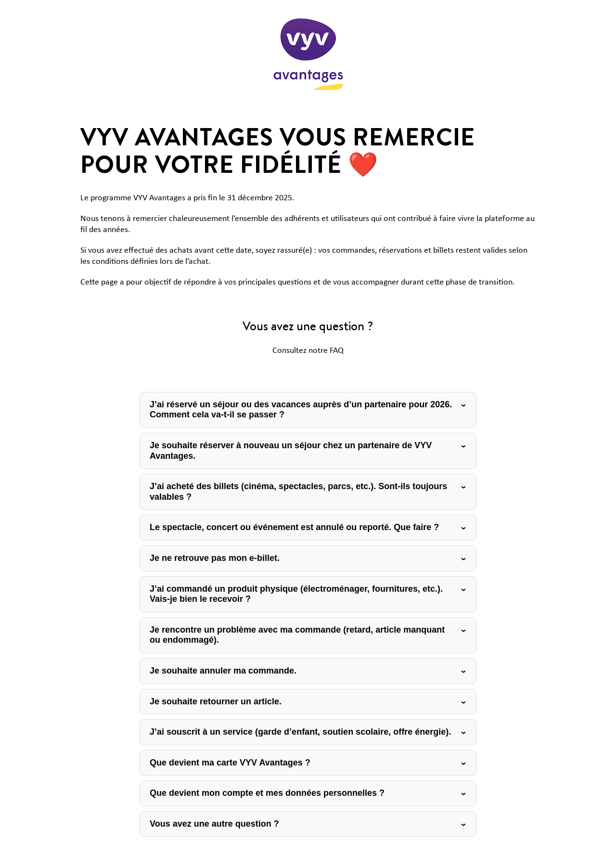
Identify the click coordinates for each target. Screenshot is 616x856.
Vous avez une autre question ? (214, 824)
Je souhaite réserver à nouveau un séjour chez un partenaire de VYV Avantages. (291, 451)
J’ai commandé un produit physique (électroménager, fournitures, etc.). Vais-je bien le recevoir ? (296, 594)
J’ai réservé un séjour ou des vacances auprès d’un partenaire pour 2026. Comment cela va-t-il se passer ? (301, 410)
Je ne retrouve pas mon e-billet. (215, 558)
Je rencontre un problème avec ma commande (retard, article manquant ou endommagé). (297, 635)
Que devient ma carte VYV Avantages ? (230, 763)
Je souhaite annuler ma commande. (223, 671)
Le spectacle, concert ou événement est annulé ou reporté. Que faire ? (294, 527)
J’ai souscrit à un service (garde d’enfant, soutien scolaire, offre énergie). (300, 732)
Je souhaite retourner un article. (216, 701)
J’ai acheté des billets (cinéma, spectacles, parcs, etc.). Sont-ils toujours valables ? (298, 492)
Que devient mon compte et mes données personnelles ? (267, 793)
